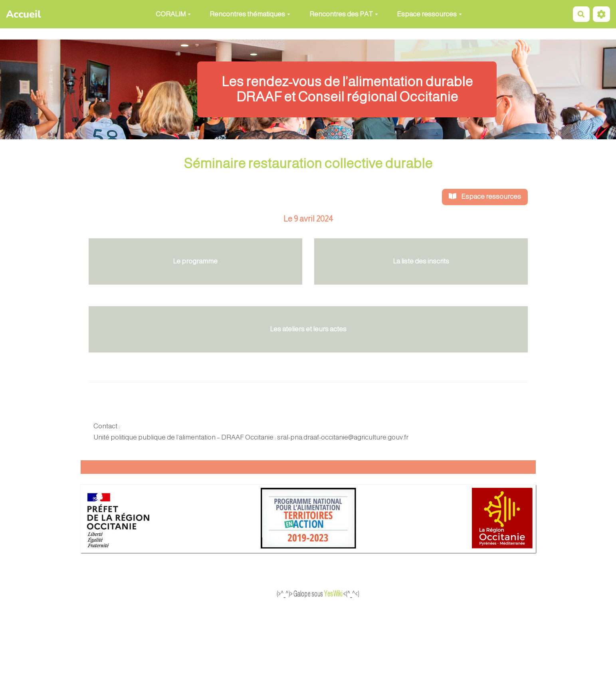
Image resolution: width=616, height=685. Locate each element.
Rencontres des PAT (344, 14)
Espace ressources (429, 14)
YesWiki (349, 594)
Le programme (195, 261)
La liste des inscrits (421, 261)
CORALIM (173, 14)
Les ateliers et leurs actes (308, 329)
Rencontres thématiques (250, 14)
